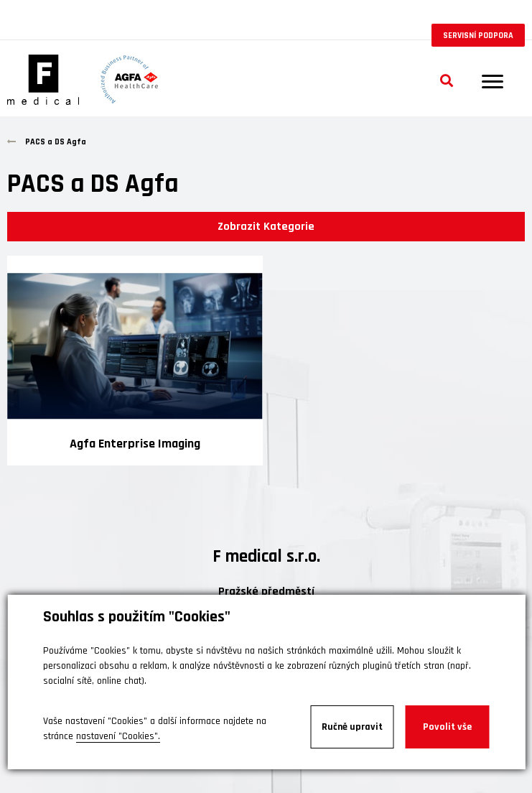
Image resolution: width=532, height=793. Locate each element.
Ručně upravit (352, 727)
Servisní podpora (478, 36)
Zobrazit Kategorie (266, 227)
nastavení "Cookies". (118, 736)
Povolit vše (447, 727)
